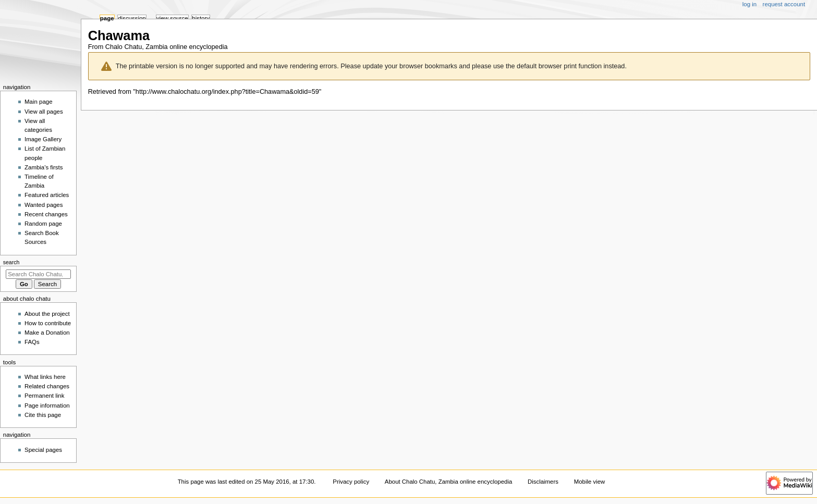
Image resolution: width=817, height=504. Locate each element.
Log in (749, 4)
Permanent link (44, 396)
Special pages (43, 450)
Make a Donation (47, 333)
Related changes (47, 386)
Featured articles (47, 195)
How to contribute (48, 323)
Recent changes (46, 214)
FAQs (32, 342)
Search (11, 262)
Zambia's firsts (44, 167)
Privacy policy (351, 482)
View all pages (44, 112)
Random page (43, 224)
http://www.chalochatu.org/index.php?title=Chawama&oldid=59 (227, 92)
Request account (784, 4)
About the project (47, 314)
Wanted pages (44, 205)
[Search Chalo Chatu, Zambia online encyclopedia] (38, 274)
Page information (47, 405)
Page (107, 18)
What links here (45, 377)
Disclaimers (543, 482)
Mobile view (590, 482)
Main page (39, 102)
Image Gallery (43, 139)
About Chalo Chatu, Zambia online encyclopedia (448, 482)
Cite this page (43, 415)
